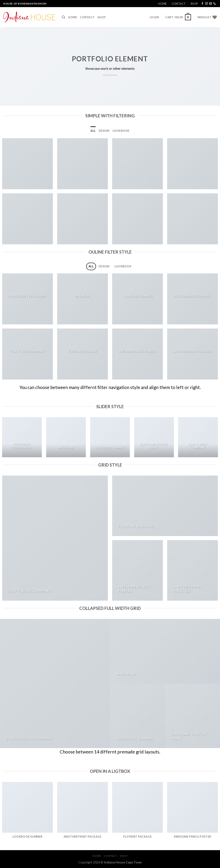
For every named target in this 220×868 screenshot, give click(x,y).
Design (104, 131)
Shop (194, 4)
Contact (179, 4)
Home (163, 4)
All (93, 131)
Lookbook (121, 131)
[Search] (63, 17)
